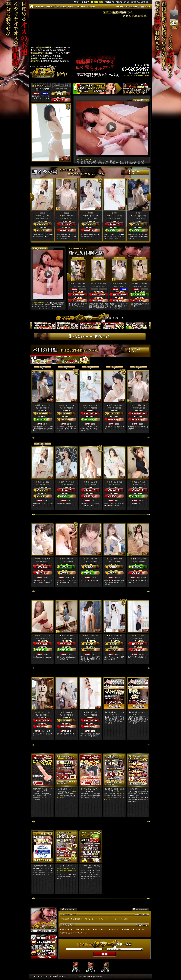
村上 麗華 (66, 216)
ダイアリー (65, 930)
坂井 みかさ (42, 559)
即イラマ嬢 (87, 930)
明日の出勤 (77, 919)
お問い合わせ (66, 933)
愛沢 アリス (66, 482)
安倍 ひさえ (114, 482)
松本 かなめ (42, 636)
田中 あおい (137, 216)
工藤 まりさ (98, 284)
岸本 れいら (90, 636)
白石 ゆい (90, 482)
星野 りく (42, 216)
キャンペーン (112, 919)
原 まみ (66, 712)
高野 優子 (90, 712)
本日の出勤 (65, 919)
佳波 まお (90, 559)
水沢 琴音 (66, 559)
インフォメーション (81, 933)
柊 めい (137, 636)
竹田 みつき (114, 636)
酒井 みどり (77, 284)
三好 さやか (114, 559)
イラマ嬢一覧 (89, 919)
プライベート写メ (100, 930)
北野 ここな (139, 284)
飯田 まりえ (60, 86)
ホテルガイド (115, 930)
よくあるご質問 (140, 930)
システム (100, 919)
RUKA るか (114, 216)
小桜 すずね (66, 405)
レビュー (76, 930)
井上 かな (66, 636)
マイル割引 (124, 919)
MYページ (127, 930)
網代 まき (137, 482)
